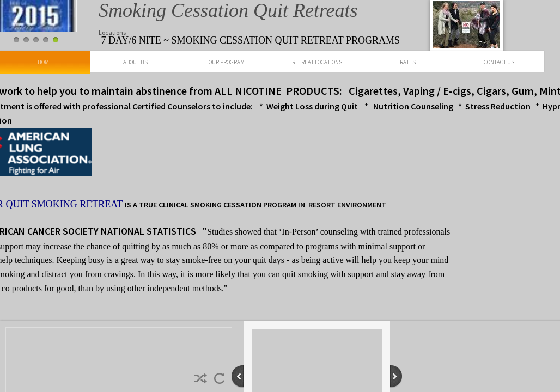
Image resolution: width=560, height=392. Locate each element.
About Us (135, 62)
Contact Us (499, 62)
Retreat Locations (317, 62)
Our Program (227, 62)
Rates (408, 62)
